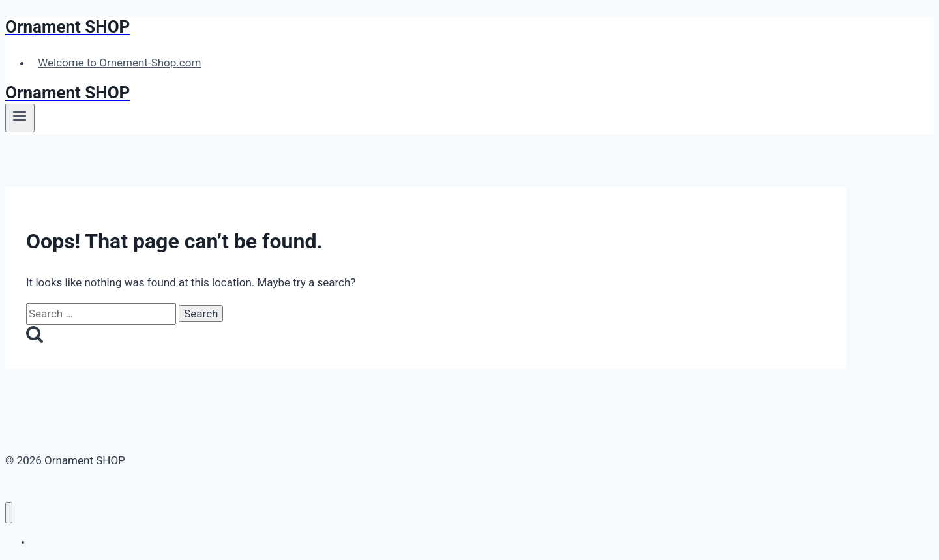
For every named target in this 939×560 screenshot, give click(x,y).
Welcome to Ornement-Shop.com (119, 63)
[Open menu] (20, 118)
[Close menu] (9, 513)
